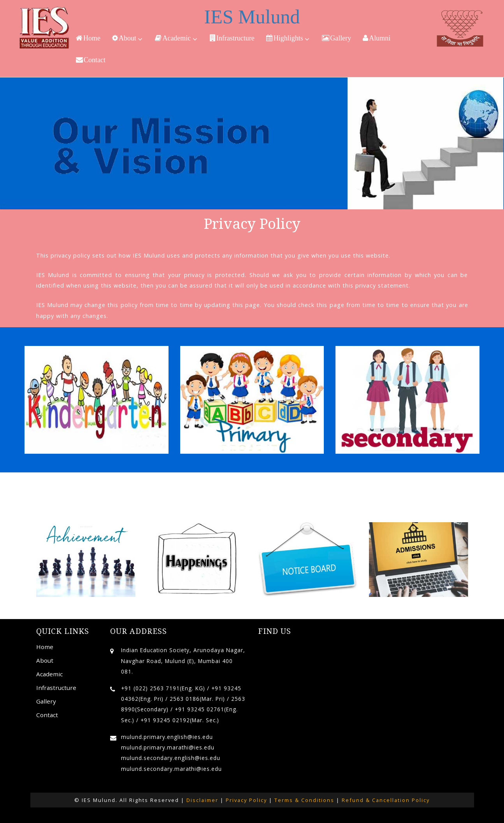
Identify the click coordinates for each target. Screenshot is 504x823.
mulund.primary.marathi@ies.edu (168, 747)
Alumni (377, 38)
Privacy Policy (246, 800)
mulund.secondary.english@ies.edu (171, 758)
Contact (91, 60)
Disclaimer (202, 800)
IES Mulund (252, 17)
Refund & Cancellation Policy (386, 800)
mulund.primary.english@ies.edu (167, 737)
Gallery (336, 38)
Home (88, 38)
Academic (176, 39)
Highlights (288, 39)
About (127, 39)
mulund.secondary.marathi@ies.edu (171, 769)
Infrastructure (232, 38)
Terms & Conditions (304, 800)
